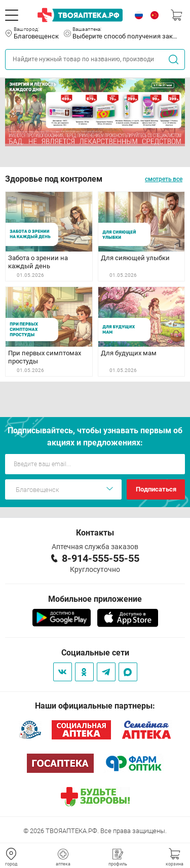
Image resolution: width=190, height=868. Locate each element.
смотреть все (164, 179)
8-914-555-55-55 (101, 558)
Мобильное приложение (95, 599)
